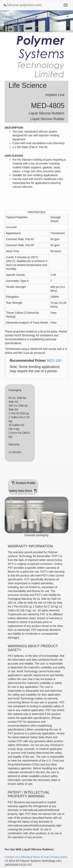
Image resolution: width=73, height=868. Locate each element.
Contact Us (11, 857)
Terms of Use (40, 857)
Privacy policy (59, 857)
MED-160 (54, 361)
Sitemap (25, 857)
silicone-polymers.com (22, 5)
